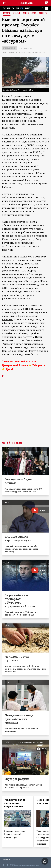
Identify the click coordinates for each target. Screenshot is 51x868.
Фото (34, 13)
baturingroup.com (28, 866)
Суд (20, 48)
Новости (7, 13)
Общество (28, 48)
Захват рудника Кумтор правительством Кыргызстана (24, 52)
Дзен (9, 369)
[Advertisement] (26, 414)
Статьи (17, 13)
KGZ (9, 9)
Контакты (7, 859)
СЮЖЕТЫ (43, 13)
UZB (22, 9)
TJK (13, 9)
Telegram (38, 365)
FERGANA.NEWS (26, 3)
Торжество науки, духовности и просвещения (15, 803)
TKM (17, 9)
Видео (26, 13)
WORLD (27, 9)
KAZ (4, 9)
